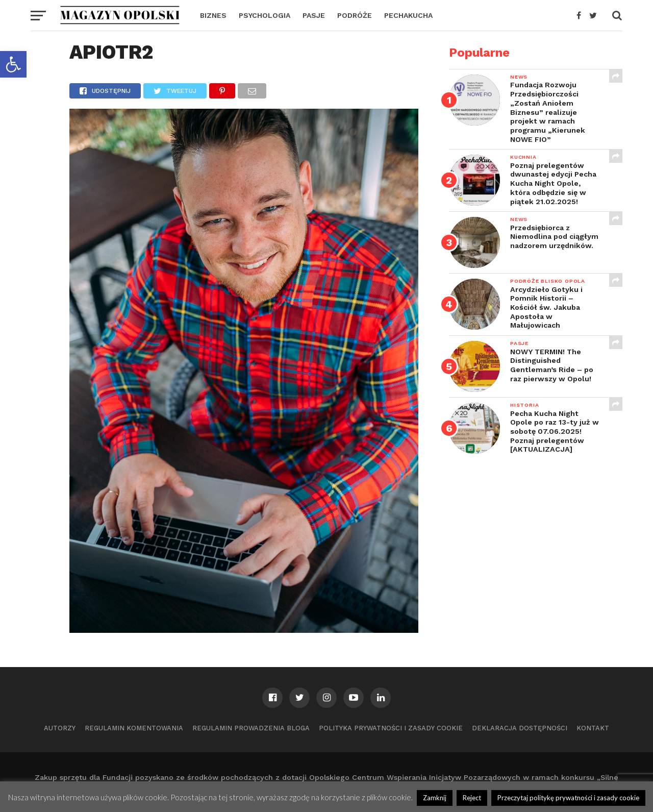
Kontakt (593, 728)
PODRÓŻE (355, 15)
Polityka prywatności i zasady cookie (391, 728)
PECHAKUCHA (408, 15)
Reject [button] (472, 798)
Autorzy (60, 728)
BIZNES (213, 15)
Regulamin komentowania (134, 728)
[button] (13, 64)
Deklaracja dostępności (520, 728)
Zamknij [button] (435, 798)
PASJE (314, 15)
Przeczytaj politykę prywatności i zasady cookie (568, 798)
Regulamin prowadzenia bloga (251, 728)
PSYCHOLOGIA (265, 15)
